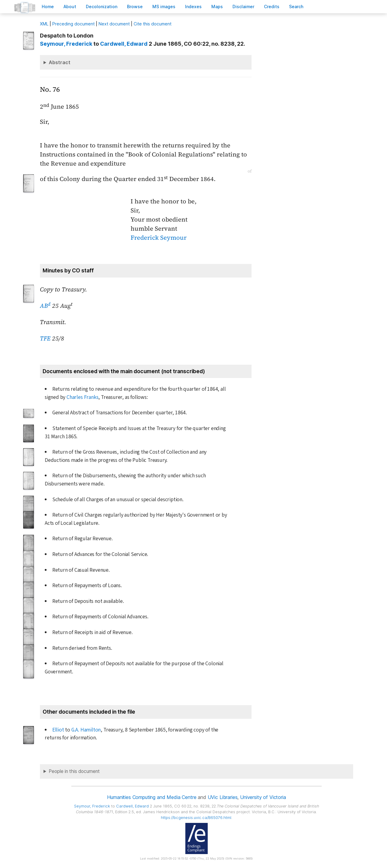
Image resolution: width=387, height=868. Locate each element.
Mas (217, 7)
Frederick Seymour (159, 238)
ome (48, 7)
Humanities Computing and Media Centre (152, 797)
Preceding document (73, 24)
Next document (114, 24)
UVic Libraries (223, 797)
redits (272, 7)
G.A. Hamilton (86, 730)
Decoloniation (102, 7)
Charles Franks (82, 397)
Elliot (58, 730)
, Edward (124, 44)
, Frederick (66, 44)
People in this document (74, 771)
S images (164, 7)
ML (44, 24)
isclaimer (243, 7)
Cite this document (153, 24)
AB (45, 306)
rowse (135, 7)
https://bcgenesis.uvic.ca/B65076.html (196, 818)
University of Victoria (263, 797)
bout (70, 7)
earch (296, 7)
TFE (45, 338)
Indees (193, 7)
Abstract (60, 62)
